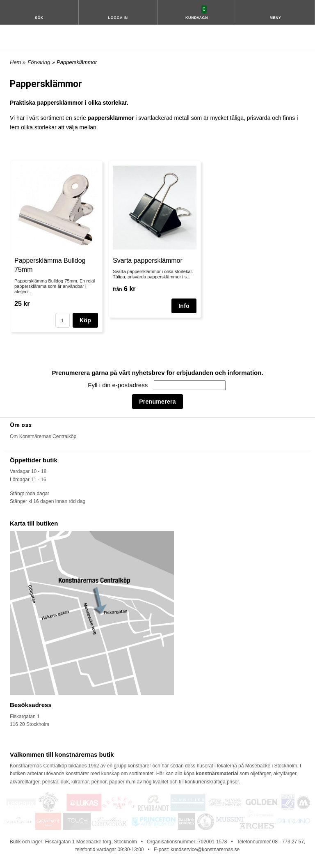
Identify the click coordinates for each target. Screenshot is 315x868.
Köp (85, 320)
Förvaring (39, 62)
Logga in (118, 18)
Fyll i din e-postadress (119, 385)
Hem (15, 62)
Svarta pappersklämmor (148, 261)
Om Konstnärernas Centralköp (43, 436)
